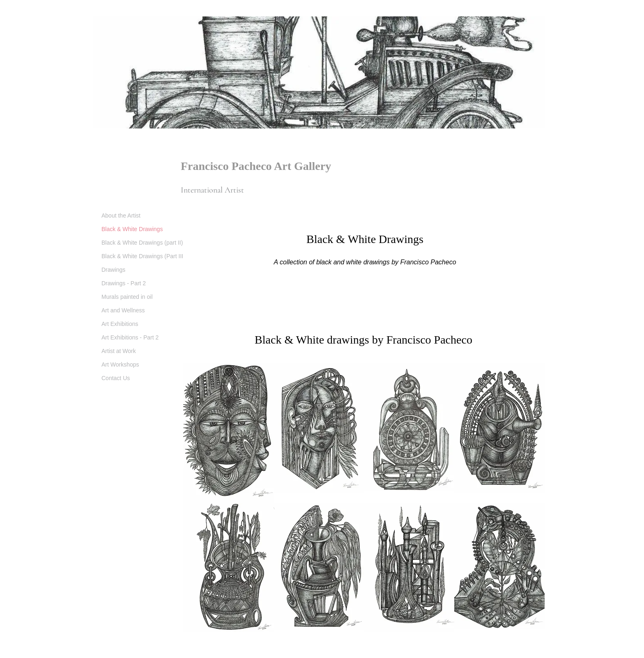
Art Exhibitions (120, 324)
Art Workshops (120, 365)
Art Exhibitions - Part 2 (130, 337)
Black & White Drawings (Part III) (143, 256)
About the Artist (121, 216)
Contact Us (116, 378)
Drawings (113, 270)
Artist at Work (119, 351)
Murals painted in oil (127, 297)
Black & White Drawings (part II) (142, 243)
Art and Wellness (123, 310)
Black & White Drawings (132, 229)
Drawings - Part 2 (124, 283)
